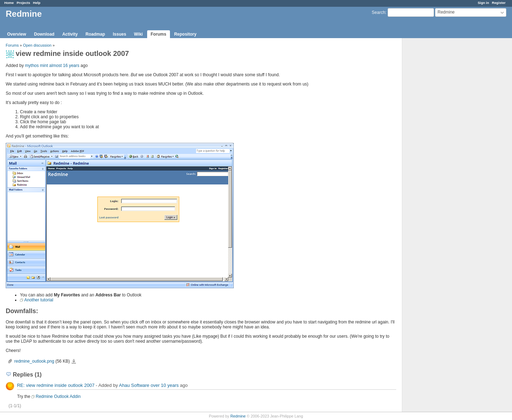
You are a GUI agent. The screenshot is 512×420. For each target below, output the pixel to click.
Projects (24, 3)
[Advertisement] (438, 150)
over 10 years (165, 385)
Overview (17, 34)
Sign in (483, 3)
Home (9, 3)
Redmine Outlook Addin (58, 396)
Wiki (138, 34)
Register (499, 3)
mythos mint (37, 66)
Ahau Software (134, 385)
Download (44, 34)
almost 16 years (64, 66)
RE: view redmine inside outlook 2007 (56, 385)
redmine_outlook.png (34, 361)
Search (378, 12)
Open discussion (37, 45)
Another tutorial (39, 300)
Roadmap (95, 34)
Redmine (238, 416)
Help (37, 3)
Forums (159, 34)
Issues (120, 34)
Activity (70, 34)
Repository (185, 34)
